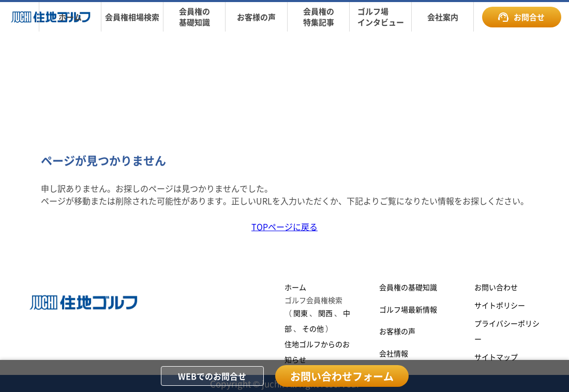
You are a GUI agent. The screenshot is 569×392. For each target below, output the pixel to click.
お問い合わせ (496, 287)
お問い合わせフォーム (342, 376)
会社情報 (394, 353)
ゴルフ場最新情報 (408, 309)
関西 (325, 313)
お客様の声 (397, 331)
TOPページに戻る (284, 227)
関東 (301, 313)
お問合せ (521, 17)
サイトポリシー (500, 305)
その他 (313, 328)
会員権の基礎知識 (408, 287)
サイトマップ (496, 357)
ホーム (295, 287)
